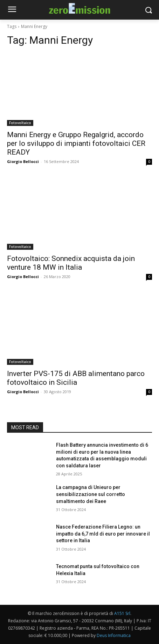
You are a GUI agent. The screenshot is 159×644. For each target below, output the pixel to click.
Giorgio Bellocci (23, 161)
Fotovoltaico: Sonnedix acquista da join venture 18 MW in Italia (71, 263)
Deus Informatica (114, 635)
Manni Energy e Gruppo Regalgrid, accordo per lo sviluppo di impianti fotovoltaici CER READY (76, 143)
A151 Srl (122, 613)
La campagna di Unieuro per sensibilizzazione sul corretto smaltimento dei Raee (91, 494)
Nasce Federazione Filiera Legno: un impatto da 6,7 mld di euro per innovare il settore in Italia (103, 534)
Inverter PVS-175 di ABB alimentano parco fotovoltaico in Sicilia (76, 378)
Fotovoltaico (20, 123)
